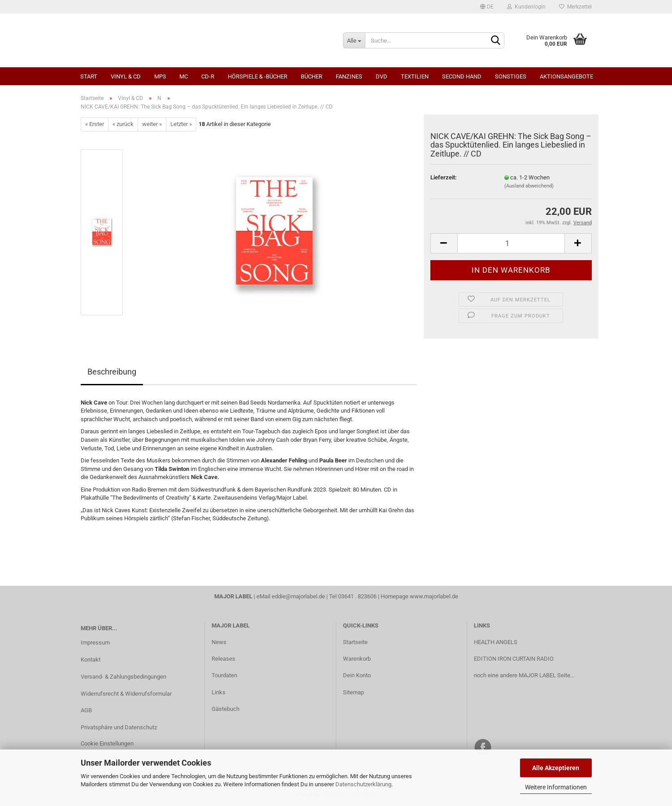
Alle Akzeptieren (556, 768)
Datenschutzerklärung (363, 784)
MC (184, 76)
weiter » (152, 124)
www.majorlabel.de (434, 596)
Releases (223, 659)
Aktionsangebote (566, 76)
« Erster (95, 124)
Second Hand (462, 76)
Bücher (312, 76)
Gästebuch (225, 709)
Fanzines (349, 76)
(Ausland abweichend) (529, 186)
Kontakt (91, 660)
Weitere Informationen (556, 787)
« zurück (123, 124)
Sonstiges (511, 76)
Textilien (415, 76)
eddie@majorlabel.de (298, 596)
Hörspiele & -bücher (258, 76)
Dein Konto (357, 675)
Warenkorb (357, 659)
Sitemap (353, 692)
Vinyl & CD (126, 76)
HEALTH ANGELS (496, 642)
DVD (382, 76)
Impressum (95, 643)
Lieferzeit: (444, 177)
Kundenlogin (526, 7)
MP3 (160, 76)
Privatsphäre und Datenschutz (119, 727)
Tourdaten (224, 675)
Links (219, 692)
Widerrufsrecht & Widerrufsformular (126, 694)
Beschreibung (112, 372)
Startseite (355, 642)
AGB (86, 710)
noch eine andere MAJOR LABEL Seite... (524, 675)
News (219, 642)
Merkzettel (575, 7)
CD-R (208, 76)
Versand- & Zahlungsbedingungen (124, 677)
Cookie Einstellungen (107, 743)
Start (89, 76)
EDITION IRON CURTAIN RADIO (514, 659)
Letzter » (181, 124)
